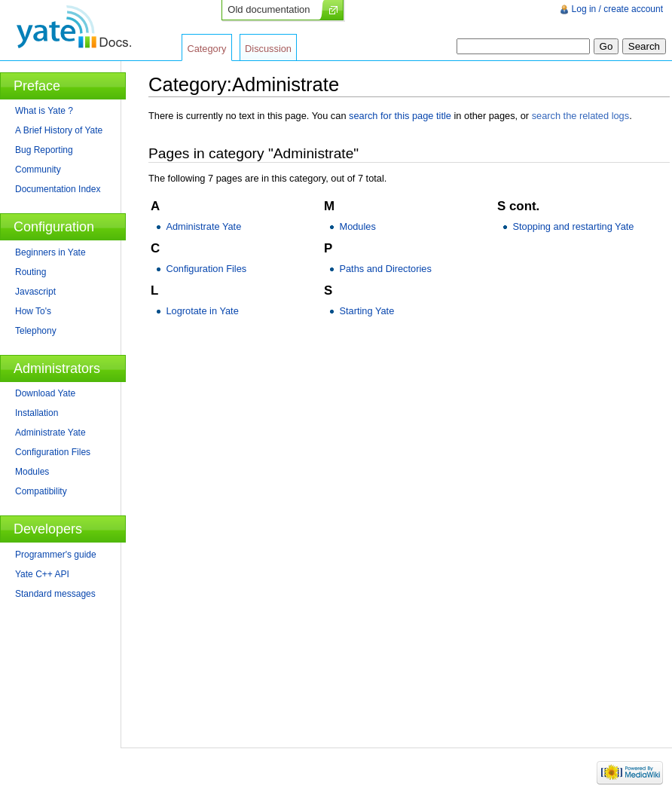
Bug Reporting (44, 150)
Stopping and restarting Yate (573, 226)
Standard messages (55, 594)
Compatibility (41, 491)
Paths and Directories (385, 269)
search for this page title (400, 116)
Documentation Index (58, 189)
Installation (37, 413)
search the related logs (580, 116)
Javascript (35, 292)
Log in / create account (617, 9)
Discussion (268, 49)
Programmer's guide (56, 555)
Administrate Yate (203, 226)
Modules (357, 226)
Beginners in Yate (50, 252)
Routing (31, 272)
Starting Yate (367, 311)
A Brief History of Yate (59, 130)
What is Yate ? (44, 111)
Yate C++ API (42, 574)
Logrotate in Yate (202, 311)
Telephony (36, 331)
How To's (33, 311)
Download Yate (45, 393)
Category (206, 49)
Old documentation (269, 9)
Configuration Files (206, 269)
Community (38, 170)
